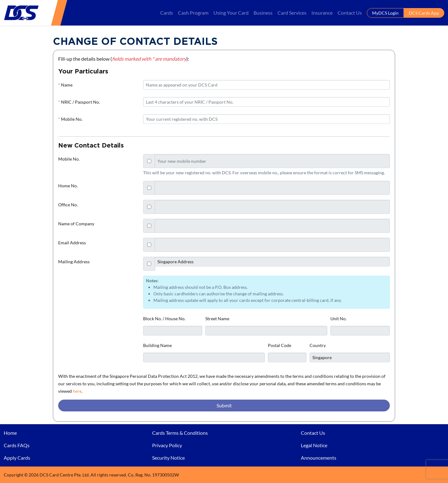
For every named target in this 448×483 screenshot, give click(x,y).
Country (318, 345)
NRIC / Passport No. (79, 102)
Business (263, 13)
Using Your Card (231, 13)
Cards (167, 13)
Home (10, 433)
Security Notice (168, 458)
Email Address (72, 243)
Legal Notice (314, 445)
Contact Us (350, 13)
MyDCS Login (385, 13)
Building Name (157, 345)
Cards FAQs (17, 445)
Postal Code (280, 345)
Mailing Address (74, 262)
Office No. (68, 205)
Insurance (322, 13)
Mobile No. (70, 119)
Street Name (217, 319)
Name (65, 85)
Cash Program (193, 13)
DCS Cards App (424, 13)
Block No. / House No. (164, 319)
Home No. (68, 186)
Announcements (319, 458)
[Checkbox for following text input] (149, 161)
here (77, 391)
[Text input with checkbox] (272, 161)
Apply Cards (17, 458)
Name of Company (76, 224)
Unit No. (338, 319)
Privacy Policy (167, 445)
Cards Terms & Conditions (180, 433)
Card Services (292, 13)
